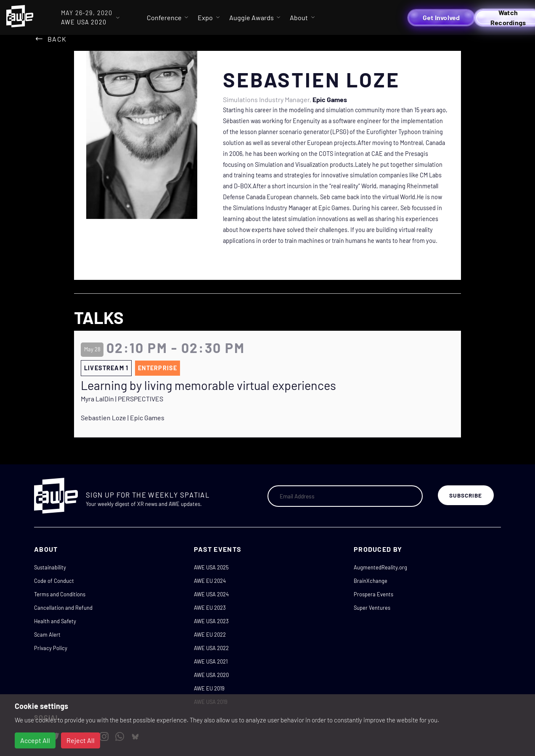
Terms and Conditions (60, 594)
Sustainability (50, 567)
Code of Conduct (54, 581)
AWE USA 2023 (211, 621)
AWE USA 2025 (211, 567)
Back (57, 39)
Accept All (35, 740)
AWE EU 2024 (210, 581)
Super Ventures (372, 608)
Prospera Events (373, 594)
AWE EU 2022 (210, 635)
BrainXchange (371, 581)
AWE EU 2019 (209, 688)
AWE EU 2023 (210, 608)
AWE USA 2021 (211, 661)
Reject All (81, 740)
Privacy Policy (51, 648)
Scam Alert (47, 635)
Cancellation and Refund (63, 608)
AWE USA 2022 (211, 648)
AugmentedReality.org (380, 567)
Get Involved (441, 17)
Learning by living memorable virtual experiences (208, 385)
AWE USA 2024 (211, 594)
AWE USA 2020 (211, 675)
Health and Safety (55, 621)
